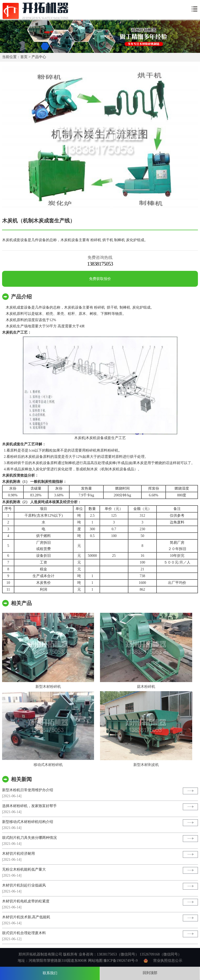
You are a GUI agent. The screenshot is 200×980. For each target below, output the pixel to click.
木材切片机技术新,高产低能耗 (26, 917)
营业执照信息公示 (168, 961)
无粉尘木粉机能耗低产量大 (24, 869)
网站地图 (95, 961)
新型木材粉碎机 (48, 687)
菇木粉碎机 (146, 687)
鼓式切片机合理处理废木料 (24, 933)
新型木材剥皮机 (146, 765)
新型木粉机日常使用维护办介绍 (28, 790)
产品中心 (39, 57)
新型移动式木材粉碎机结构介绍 (28, 822)
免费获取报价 (100, 279)
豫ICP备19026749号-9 (120, 961)
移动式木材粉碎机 (48, 765)
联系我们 (50, 973)
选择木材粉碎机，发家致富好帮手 (29, 806)
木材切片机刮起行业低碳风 (24, 885)
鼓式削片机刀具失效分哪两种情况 (29, 838)
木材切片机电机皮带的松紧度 (26, 901)
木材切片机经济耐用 (18, 854)
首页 (24, 57)
